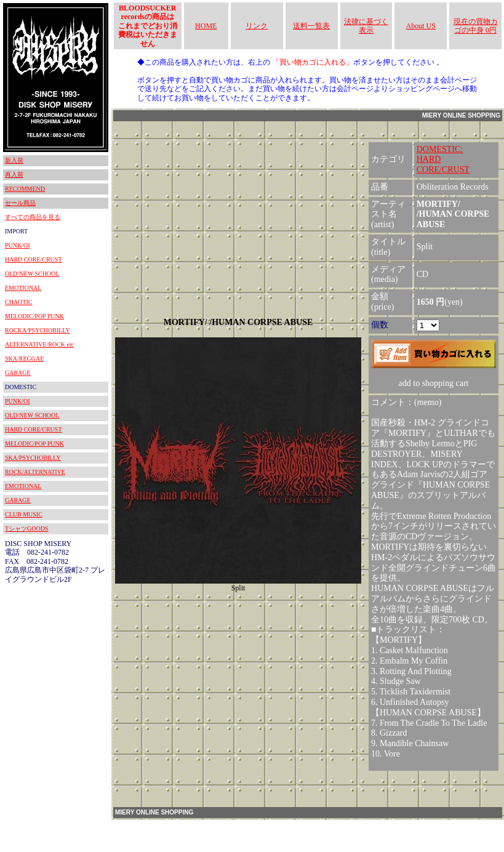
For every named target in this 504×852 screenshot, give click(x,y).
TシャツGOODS (27, 528)
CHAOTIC (18, 302)
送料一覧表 (311, 26)
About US (421, 26)
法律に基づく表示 (366, 26)
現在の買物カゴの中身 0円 (476, 26)
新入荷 (14, 160)
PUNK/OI (18, 245)
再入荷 (14, 175)
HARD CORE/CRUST (34, 259)
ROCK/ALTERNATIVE (35, 472)
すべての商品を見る (33, 217)
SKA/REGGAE (24, 359)
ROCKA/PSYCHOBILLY (38, 330)
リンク (257, 26)
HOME (206, 26)
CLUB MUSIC (24, 514)
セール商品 (20, 203)
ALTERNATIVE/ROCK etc (39, 344)
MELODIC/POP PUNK (34, 316)
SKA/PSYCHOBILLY (33, 458)
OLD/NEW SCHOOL (32, 274)
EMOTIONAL (23, 288)
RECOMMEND (25, 189)
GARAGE (18, 373)
